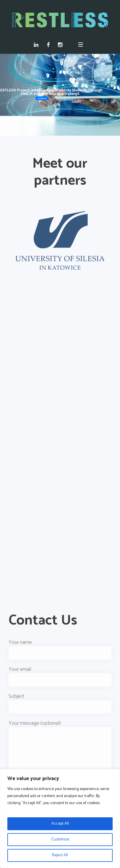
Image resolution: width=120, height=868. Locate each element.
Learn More (42, 98)
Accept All (60, 824)
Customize (60, 839)
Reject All (60, 855)
